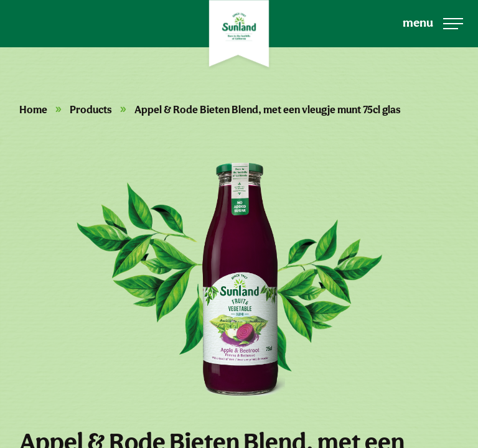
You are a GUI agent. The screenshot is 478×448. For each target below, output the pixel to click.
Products (91, 110)
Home (33, 110)
